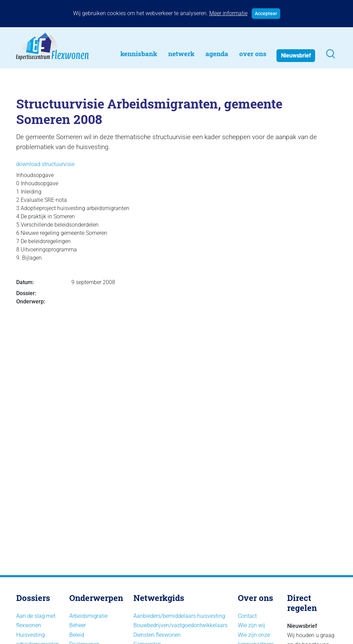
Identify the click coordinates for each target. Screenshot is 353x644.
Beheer (78, 625)
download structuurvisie (45, 164)
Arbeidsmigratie (88, 616)
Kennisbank (139, 54)
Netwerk (181, 54)
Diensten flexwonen (157, 635)
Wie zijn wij (251, 625)
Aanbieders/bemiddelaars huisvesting (179, 616)
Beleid (77, 635)
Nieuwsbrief (296, 56)
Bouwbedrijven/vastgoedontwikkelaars (180, 625)
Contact (247, 616)
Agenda (217, 54)
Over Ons (253, 54)
